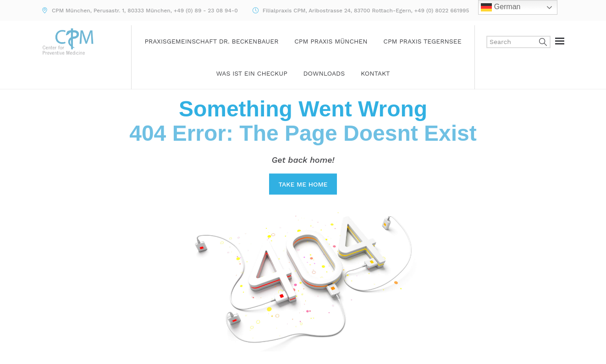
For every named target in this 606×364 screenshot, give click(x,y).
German (501, 7)
